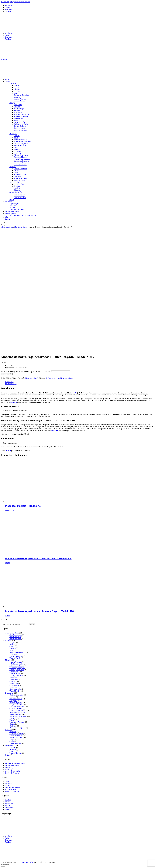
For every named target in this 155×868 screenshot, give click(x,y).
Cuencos (17, 107)
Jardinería (13, 167)
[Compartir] (6, 865)
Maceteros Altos (19, 194)
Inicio (7, 80)
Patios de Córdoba (20, 174)
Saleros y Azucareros (21, 116)
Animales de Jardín (20, 178)
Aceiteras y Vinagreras (22, 114)
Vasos (16, 120)
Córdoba (74, 393)
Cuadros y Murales (20, 157)
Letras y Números (20, 184)
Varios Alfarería (19, 101)
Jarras (16, 93)
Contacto (8, 219)
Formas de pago (11, 789)
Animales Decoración (17, 707)
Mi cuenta (9, 202)
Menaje (12, 103)
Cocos (16, 173)
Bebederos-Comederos (22, 95)
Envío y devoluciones (13, 791)
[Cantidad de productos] (60, 372)
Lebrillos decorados (21, 130)
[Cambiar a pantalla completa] (4, 865)
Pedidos (12, 207)
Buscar (32, 624)
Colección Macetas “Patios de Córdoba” (23, 215)
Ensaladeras (18, 105)
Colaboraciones (11, 213)
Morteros (17, 97)
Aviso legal (9, 769)
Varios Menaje (19, 132)
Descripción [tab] (9, 382)
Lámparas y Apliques (21, 143)
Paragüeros (18, 151)
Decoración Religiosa (21, 163)
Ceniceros (17, 153)
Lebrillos (17, 91)
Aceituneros (18, 112)
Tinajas (16, 171)
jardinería (13, 402)
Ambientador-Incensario (22, 142)
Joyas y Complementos (22, 159)
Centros (16, 147)
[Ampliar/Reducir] (2, 865)
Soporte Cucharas (20, 126)
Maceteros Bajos (20, 196)
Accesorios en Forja (16, 192)
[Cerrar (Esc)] (8, 865)
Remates (17, 186)
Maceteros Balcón (20, 198)
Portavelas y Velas (20, 145)
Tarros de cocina (19, 128)
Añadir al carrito (7, 374)
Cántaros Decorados (21, 155)
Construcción (14, 182)
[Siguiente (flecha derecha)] (4, 867)
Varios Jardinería (20, 180)
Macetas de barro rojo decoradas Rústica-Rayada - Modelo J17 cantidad (26, 372)
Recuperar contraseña (17, 209)
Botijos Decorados (20, 140)
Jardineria (49, 378)
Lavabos (17, 188)
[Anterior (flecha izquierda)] (2, 867)
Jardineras (17, 176)
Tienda (8, 81)
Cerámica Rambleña (12, 211)
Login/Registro (15, 204)
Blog (7, 217)
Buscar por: (5, 624)
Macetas (17, 136)
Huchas (16, 87)
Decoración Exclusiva (21, 161)
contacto (55, 430)
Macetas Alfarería (20, 99)
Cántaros (17, 89)
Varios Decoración (20, 165)
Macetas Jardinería (20, 169)
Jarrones (17, 149)
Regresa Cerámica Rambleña (15, 763)
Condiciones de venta (13, 787)
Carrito (8, 785)
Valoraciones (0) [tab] (11, 384)
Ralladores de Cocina (21, 124)
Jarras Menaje (19, 118)
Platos (16, 138)
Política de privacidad (13, 771)
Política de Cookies (12, 773)
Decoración (13, 134)
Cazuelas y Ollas (20, 122)
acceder (8, 450)
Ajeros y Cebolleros (16, 676)
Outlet (12, 200)
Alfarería (13, 83)
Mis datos (13, 206)
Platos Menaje (19, 109)
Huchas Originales (16, 703)
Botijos (16, 85)
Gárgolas (17, 190)
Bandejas (17, 111)
